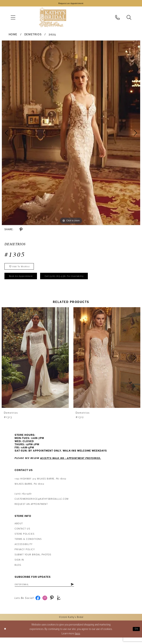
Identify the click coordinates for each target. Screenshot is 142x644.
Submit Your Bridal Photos (33, 559)
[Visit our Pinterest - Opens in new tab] (54, 604)
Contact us (22, 533)
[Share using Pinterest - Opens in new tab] (21, 231)
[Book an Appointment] (71, 4)
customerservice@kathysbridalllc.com (42, 504)
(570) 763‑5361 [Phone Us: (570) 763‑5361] (23, 498)
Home (13, 36)
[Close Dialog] (6, 635)
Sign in (19, 565)
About (19, 528)
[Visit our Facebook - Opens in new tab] (38, 604)
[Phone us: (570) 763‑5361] (118, 19)
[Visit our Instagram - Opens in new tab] (46, 604)
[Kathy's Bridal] (53, 19)
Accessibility (24, 549)
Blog (18, 570)
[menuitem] (13, 19)
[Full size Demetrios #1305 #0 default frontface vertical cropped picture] (71, 134)
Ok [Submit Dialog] (136, 635)
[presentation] (35, 362)
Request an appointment (31, 509)
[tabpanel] (71, 134)
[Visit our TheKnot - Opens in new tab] (62, 604)
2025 (52, 36)
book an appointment (24, 280)
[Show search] (129, 19)
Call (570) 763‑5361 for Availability (75, 280)
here (77, 640)
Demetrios (33, 36)
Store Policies (24, 539)
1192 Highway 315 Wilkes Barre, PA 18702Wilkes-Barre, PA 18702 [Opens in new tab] (40, 486)
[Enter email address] (50, 589)
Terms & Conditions (28, 544)
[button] (13, 19)
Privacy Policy (25, 554)
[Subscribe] (83, 589)
